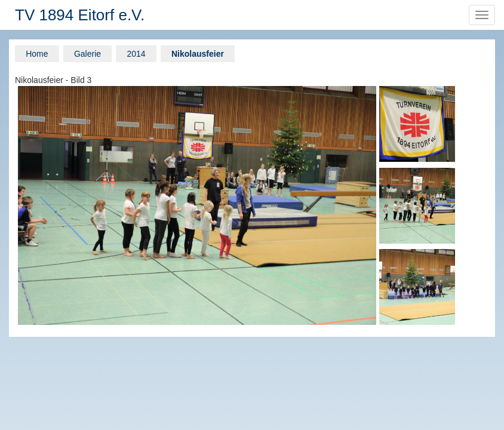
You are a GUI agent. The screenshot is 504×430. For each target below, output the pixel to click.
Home (37, 54)
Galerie (87, 54)
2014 (136, 54)
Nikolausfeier (198, 54)
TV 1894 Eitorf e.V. (80, 15)
